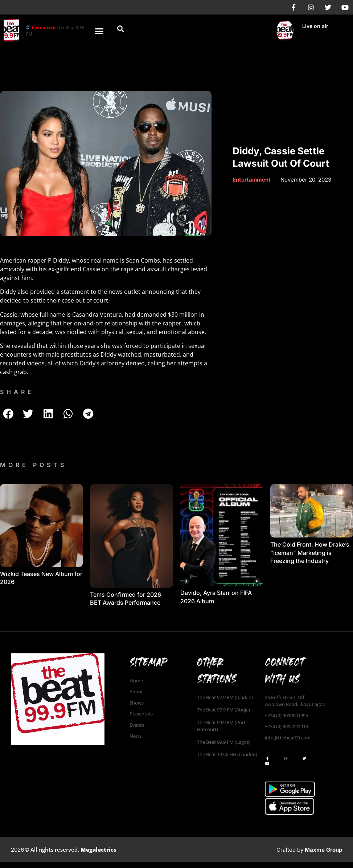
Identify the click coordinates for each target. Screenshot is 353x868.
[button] (99, 31)
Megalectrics (98, 849)
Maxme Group (323, 850)
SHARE (17, 392)
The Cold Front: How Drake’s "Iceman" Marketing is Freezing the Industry (310, 553)
